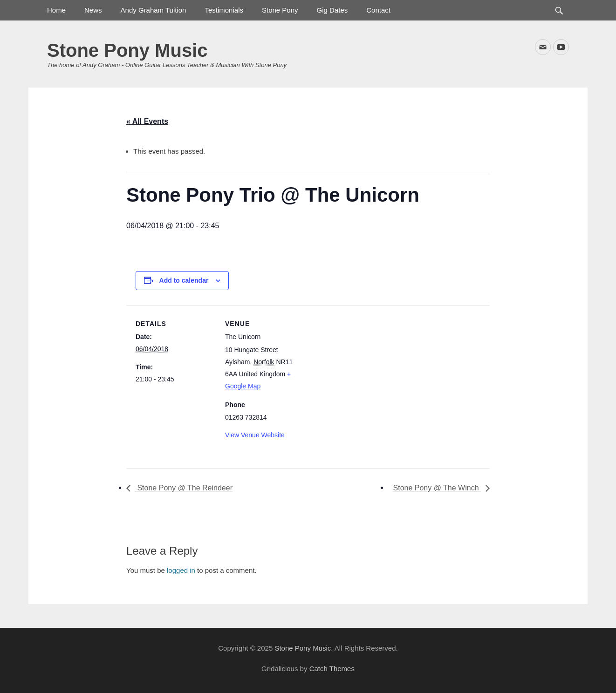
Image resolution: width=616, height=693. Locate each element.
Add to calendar (184, 280)
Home (56, 10)
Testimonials (224, 10)
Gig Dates (332, 10)
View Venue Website (255, 435)
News (93, 10)
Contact (378, 10)
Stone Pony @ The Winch (437, 488)
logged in (181, 570)
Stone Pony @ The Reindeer (184, 488)
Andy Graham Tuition (154, 10)
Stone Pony (280, 10)
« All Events (147, 121)
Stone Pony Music (127, 50)
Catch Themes (332, 669)
